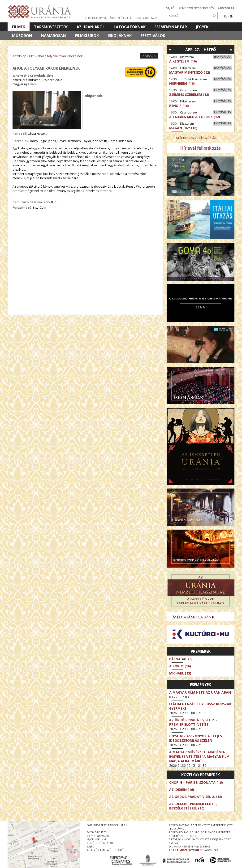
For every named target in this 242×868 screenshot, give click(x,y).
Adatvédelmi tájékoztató (105, 850)
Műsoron (22, 36)
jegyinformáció (98, 836)
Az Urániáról (91, 27)
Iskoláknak (120, 36)
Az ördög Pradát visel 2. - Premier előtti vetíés (193, 722)
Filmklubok (87, 36)
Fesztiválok (153, 36)
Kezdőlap (19, 56)
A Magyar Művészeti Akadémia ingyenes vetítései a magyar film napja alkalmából (199, 756)
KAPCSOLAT (226, 8)
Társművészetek (51, 27)
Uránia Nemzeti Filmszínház (196, 138)
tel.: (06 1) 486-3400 (143, 18)
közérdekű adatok (100, 843)
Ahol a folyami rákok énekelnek (60, 56)
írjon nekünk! (96, 839)
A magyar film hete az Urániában (200, 692)
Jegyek (202, 27)
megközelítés (97, 832)
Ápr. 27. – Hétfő (201, 50)
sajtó (91, 846)
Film (32, 56)
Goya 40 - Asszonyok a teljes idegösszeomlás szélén (196, 738)
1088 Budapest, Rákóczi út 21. (107, 18)
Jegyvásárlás (222, 57)
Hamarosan (54, 36)
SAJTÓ (170, 8)
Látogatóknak (130, 27)
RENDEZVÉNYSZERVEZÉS (196, 8)
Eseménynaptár (171, 27)
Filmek (19, 27)
